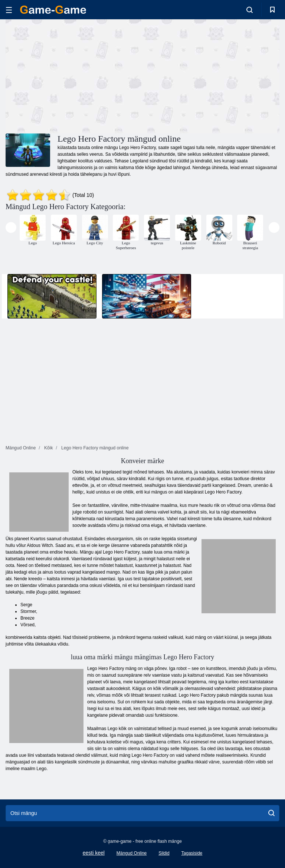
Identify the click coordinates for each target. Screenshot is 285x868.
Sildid (164, 853)
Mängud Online (132, 853)
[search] (271, 813)
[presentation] (11, 227)
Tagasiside (192, 853)
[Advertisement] (74, 75)
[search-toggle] (250, 10)
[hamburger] (9, 10)
